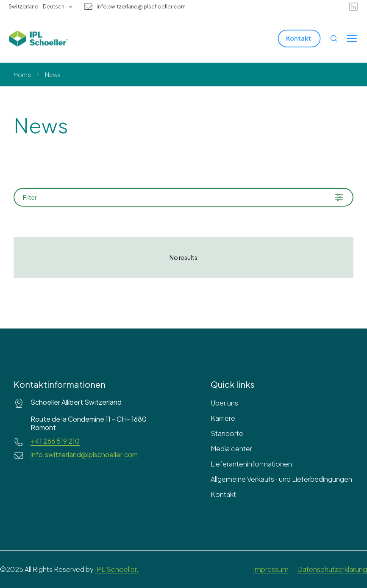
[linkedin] (353, 7)
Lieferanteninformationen (251, 464)
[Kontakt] (299, 38)
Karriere (223, 418)
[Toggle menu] (352, 39)
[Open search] (334, 39)
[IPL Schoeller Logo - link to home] (39, 39)
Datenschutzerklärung (332, 569)
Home (22, 75)
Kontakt (223, 494)
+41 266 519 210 (55, 441)
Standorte (227, 433)
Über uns (224, 403)
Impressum (271, 569)
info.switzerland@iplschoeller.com (141, 7)
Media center (231, 449)
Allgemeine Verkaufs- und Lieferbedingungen (281, 479)
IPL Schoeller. (117, 569)
